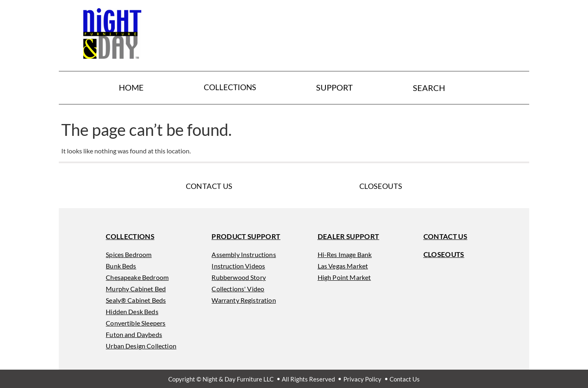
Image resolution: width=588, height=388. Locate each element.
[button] (130, 236)
